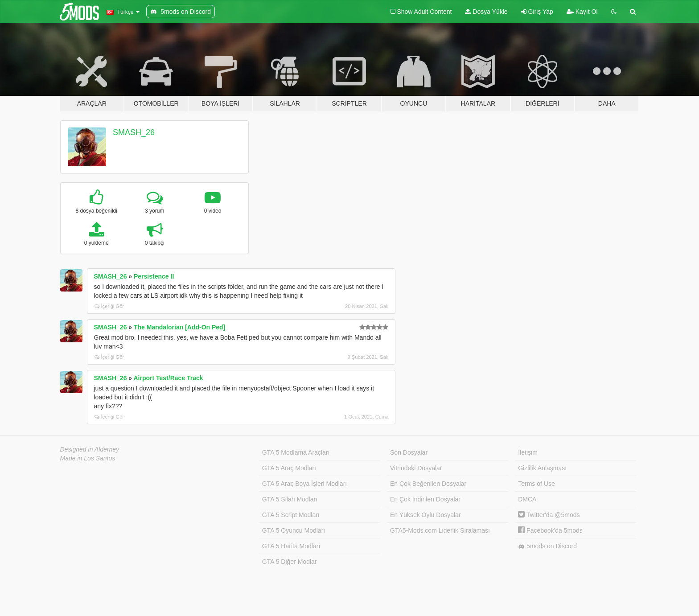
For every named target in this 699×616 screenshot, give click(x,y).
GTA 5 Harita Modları (291, 546)
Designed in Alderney (90, 449)
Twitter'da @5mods (549, 515)
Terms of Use (536, 484)
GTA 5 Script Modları (291, 515)
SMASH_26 (134, 132)
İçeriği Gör (109, 306)
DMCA (527, 499)
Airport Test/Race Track (168, 378)
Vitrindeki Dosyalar (416, 468)
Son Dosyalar (409, 452)
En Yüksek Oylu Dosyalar (425, 515)
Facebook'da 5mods (550, 530)
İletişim (528, 452)
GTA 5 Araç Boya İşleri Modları (304, 484)
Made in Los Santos (88, 458)
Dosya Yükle (486, 12)
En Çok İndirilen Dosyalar (425, 499)
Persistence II (154, 276)
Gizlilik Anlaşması (542, 468)
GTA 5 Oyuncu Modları (294, 530)
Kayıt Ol (582, 12)
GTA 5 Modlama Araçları (296, 452)
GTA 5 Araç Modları (289, 468)
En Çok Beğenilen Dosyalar (428, 484)
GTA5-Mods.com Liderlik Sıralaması (440, 530)
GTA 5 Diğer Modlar (290, 562)
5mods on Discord (547, 546)
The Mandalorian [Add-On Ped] (179, 327)
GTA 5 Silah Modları (290, 499)
